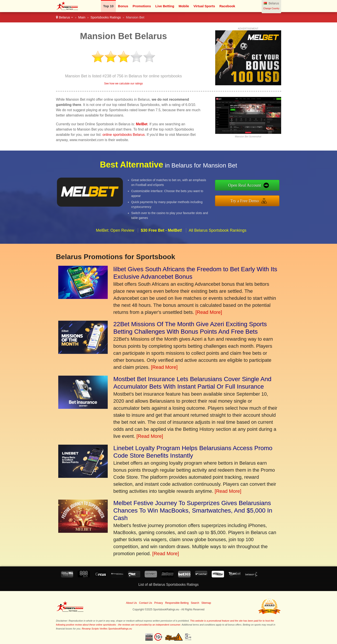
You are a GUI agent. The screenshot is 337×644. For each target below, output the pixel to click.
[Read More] (209, 312)
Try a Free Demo (255, 199)
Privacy (159, 603)
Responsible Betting (177, 603)
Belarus (65, 17)
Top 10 (108, 6)
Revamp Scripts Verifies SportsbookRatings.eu (107, 629)
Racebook (227, 6)
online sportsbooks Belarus (124, 135)
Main (82, 17)
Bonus (123, 6)
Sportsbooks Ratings (106, 17)
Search (195, 603)
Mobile (184, 6)
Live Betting (165, 6)
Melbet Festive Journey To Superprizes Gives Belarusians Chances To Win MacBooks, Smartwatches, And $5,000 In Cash (193, 510)
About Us (131, 603)
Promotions (142, 6)
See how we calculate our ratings (124, 84)
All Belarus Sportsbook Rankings (218, 240)
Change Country (271, 8)
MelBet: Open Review (115, 240)
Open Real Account (255, 186)
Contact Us (145, 603)
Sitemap (206, 603)
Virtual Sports (204, 6)
